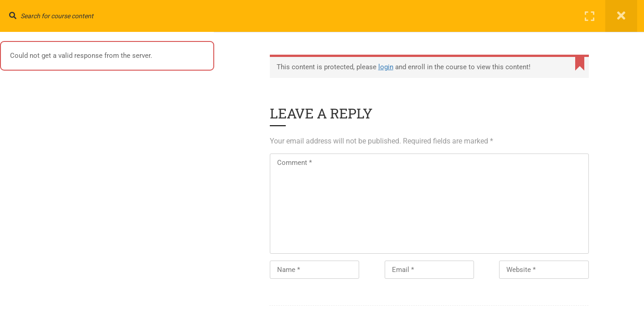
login (387, 67)
